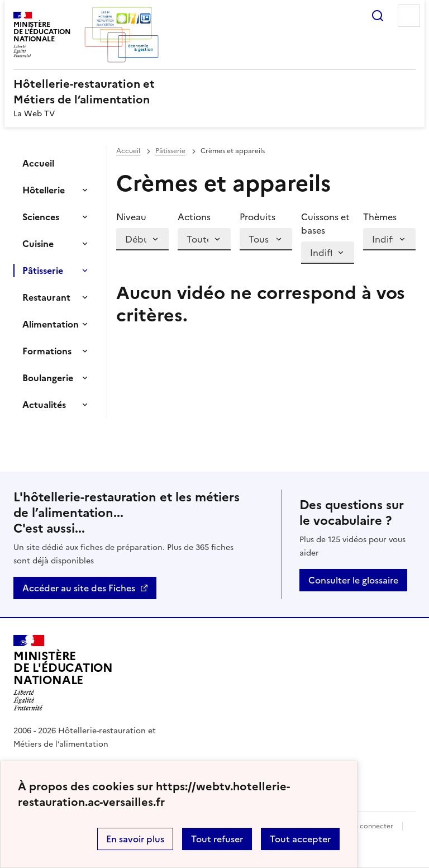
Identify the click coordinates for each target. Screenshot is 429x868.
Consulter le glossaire (353, 580)
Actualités (44, 405)
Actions (194, 217)
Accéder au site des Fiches (79, 588)
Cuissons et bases (325, 224)
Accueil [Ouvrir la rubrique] (38, 163)
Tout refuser (217, 839)
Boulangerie (48, 378)
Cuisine (38, 244)
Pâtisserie (43, 271)
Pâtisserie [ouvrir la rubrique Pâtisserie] (170, 151)
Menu (409, 16)
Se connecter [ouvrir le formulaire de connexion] (372, 826)
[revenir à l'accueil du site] (214, 92)
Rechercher (378, 16)
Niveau (131, 217)
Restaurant (46, 297)
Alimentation (51, 324)
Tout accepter (300, 839)
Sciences (41, 217)
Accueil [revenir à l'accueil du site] (128, 151)
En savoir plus (135, 839)
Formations (47, 351)
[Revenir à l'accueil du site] (63, 673)
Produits (258, 217)
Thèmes (380, 217)
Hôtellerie (44, 190)
